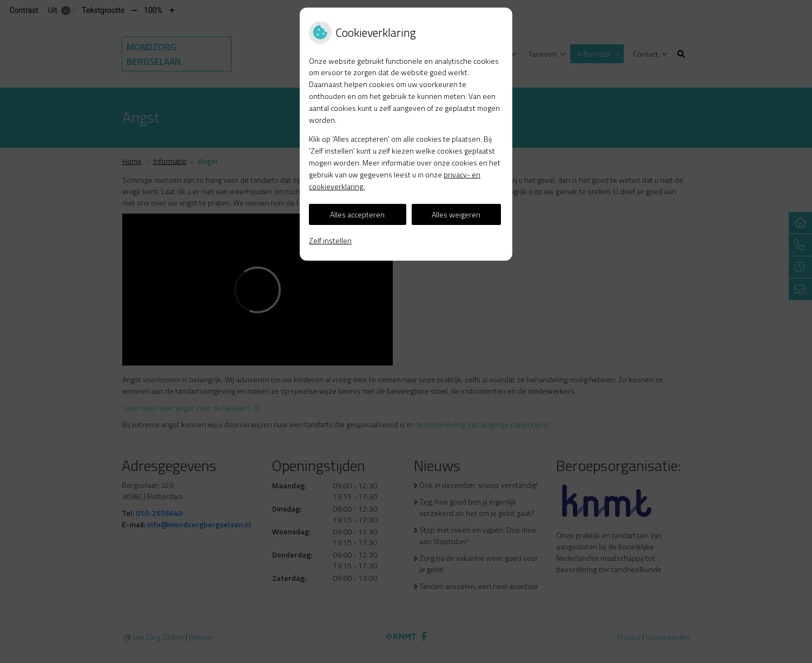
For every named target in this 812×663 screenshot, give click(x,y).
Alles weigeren (456, 214)
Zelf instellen (330, 240)
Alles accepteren (357, 214)
